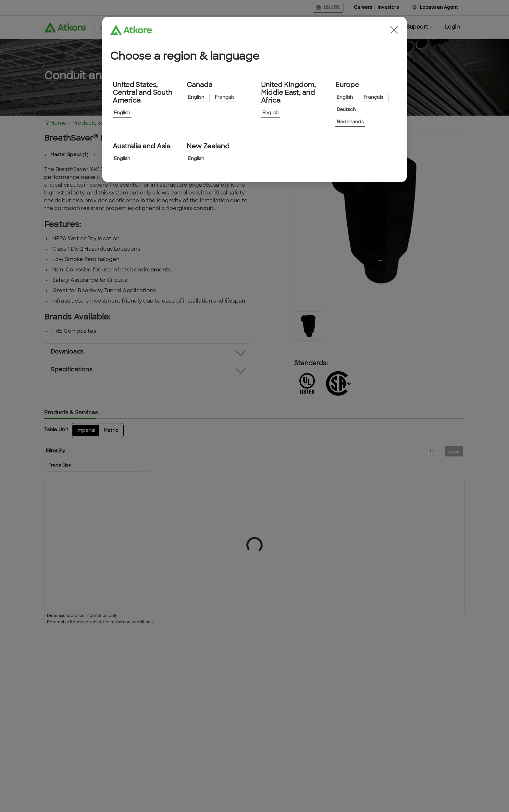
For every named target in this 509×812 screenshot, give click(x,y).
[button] (394, 30)
